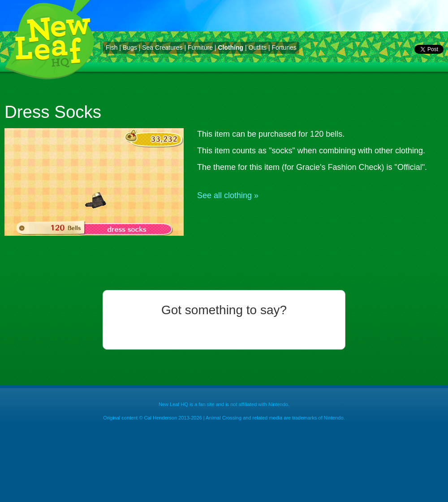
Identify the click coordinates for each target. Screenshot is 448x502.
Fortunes (284, 48)
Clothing (230, 48)
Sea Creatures (162, 48)
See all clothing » (228, 195)
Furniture (200, 48)
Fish (112, 48)
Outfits (258, 48)
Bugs (130, 48)
